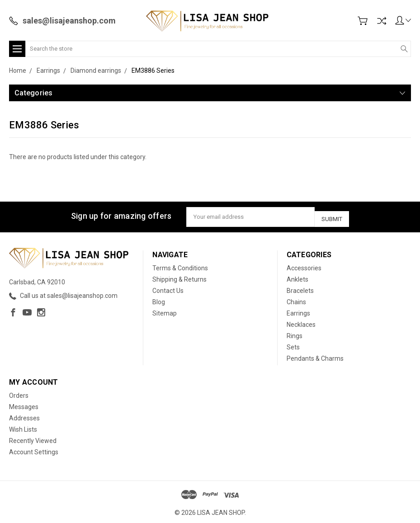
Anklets (297, 276)
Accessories (304, 265)
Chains (296, 299)
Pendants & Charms (315, 355)
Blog (159, 299)
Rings (295, 333)
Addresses (24, 415)
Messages (24, 404)
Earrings (298, 310)
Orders (19, 392)
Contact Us (168, 287)
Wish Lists (23, 426)
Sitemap (165, 310)
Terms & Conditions (180, 265)
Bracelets (300, 287)
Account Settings (34, 449)
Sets (293, 344)
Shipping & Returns (179, 276)
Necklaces (301, 321)
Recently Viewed (33, 438)
